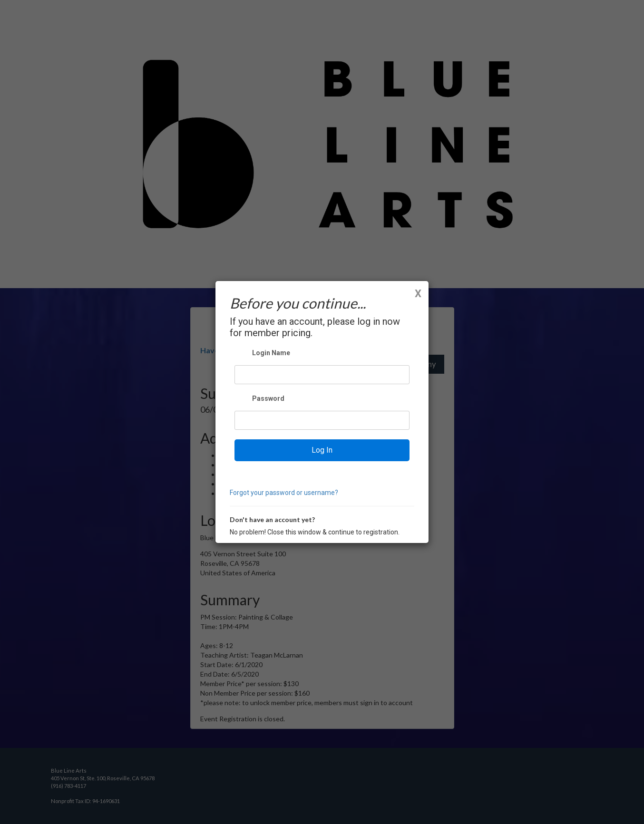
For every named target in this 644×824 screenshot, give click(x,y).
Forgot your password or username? (284, 493)
